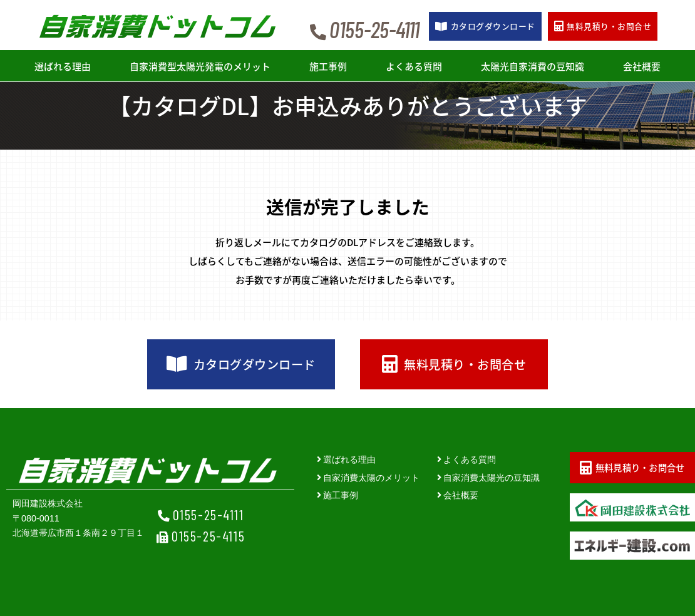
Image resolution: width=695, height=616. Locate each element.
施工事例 (328, 66)
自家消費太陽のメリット (371, 478)
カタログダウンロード (241, 365)
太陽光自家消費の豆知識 (533, 66)
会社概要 (642, 66)
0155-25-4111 (209, 515)
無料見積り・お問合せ (454, 365)
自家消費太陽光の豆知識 (492, 478)
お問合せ (603, 26)
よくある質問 (414, 66)
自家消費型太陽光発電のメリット (200, 66)
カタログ (485, 26)
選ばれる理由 (63, 66)
